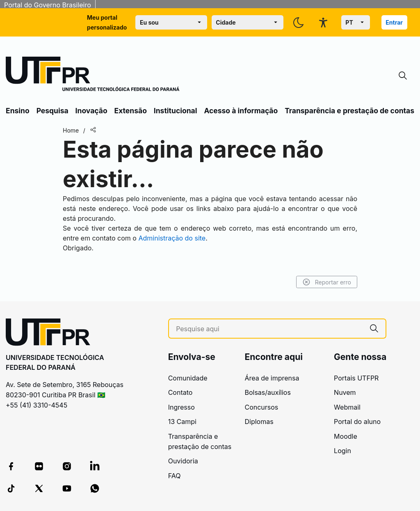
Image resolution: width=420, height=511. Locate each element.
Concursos (261, 407)
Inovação (91, 111)
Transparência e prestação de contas (349, 111)
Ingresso (181, 407)
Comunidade (188, 378)
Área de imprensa (272, 378)
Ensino (18, 111)
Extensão (131, 111)
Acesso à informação (241, 111)
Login (342, 451)
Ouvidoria (183, 461)
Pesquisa (52, 111)
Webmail (347, 407)
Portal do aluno (357, 422)
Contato (180, 392)
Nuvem (345, 392)
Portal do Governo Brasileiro (48, 5)
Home (71, 130)
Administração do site (172, 238)
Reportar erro (327, 282)
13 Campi (182, 422)
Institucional (176, 111)
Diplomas (259, 422)
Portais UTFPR (356, 378)
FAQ (175, 476)
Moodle (346, 436)
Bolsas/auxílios (267, 392)
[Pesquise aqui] (269, 329)
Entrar (394, 22)
